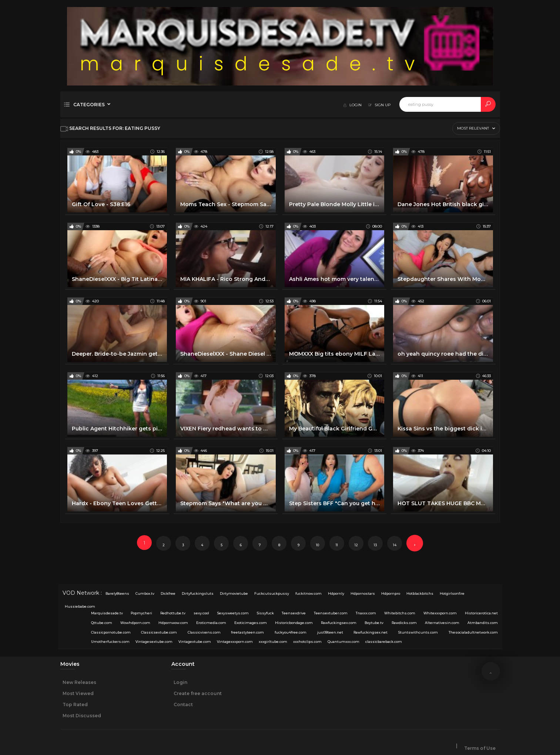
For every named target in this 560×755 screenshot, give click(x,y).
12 (356, 545)
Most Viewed (78, 693)
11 (337, 545)
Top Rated (75, 704)
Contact (183, 704)
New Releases (79, 682)
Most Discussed (82, 716)
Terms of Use (480, 748)
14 (395, 545)
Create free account (198, 693)
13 (375, 545)
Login (180, 682)
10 (318, 545)
